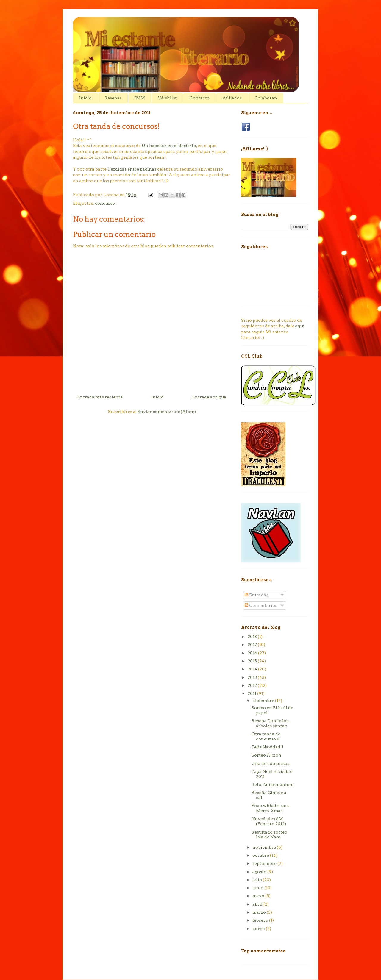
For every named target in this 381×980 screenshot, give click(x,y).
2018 (253, 637)
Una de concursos (270, 763)
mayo (259, 896)
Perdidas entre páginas (132, 169)
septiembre (265, 863)
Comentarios (261, 605)
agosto (260, 872)
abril (258, 904)
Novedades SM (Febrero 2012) (269, 821)
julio (258, 880)
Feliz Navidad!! (267, 747)
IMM (140, 98)
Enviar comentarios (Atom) (167, 412)
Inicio (85, 98)
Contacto (200, 98)
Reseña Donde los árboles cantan (270, 723)
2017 (253, 645)
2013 (253, 677)
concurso (105, 203)
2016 (253, 653)
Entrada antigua (209, 397)
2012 (253, 685)
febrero (261, 920)
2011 (252, 693)
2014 (253, 669)
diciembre (264, 701)
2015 (253, 661)
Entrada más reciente (100, 397)
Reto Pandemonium (273, 784)
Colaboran (266, 98)
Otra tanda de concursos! (266, 736)
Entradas (256, 595)
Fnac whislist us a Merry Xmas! (270, 808)
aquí (300, 326)
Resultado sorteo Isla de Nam (269, 835)
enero (259, 929)
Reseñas (113, 98)
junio (258, 888)
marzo (260, 912)
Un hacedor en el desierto (169, 146)
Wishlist (167, 98)
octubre (261, 855)
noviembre (265, 847)
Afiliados (232, 98)
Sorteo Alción (266, 755)
